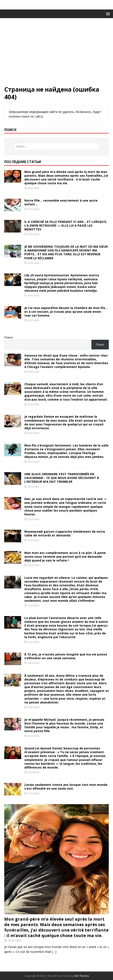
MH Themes (82, 976)
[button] (107, 14)
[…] (54, 952)
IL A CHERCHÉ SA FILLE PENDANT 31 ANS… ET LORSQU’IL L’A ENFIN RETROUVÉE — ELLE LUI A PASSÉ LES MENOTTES (66, 225)
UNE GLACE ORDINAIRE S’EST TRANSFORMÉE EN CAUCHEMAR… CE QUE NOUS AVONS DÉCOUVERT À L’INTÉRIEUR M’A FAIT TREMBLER (62, 478)
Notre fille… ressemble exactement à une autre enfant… (61, 202)
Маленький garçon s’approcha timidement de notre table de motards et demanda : (65, 533)
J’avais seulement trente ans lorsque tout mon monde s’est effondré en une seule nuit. (66, 787)
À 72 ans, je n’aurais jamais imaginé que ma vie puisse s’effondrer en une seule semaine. (66, 656)
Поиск (9, 337)
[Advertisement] (56, 54)
